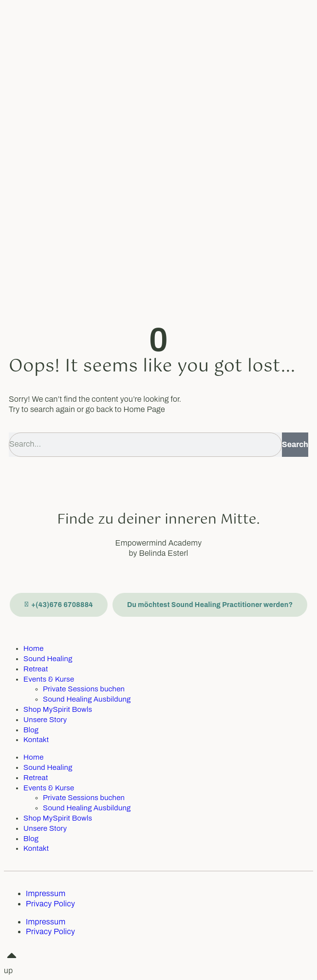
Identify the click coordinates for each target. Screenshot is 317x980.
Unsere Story (45, 720)
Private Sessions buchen (84, 689)
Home (34, 648)
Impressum (46, 893)
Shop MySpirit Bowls (58, 709)
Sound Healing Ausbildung (87, 699)
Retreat (36, 669)
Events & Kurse (49, 679)
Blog (31, 730)
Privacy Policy (50, 904)
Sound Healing (48, 659)
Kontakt (36, 740)
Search (295, 444)
